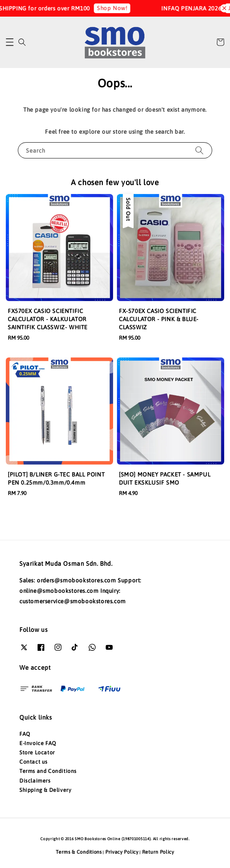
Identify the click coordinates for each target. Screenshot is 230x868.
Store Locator (37, 752)
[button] (10, 42)
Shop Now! (116, 8)
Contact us (33, 762)
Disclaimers (35, 781)
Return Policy (158, 852)
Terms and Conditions (48, 771)
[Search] (199, 150)
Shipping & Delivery (45, 790)
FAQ (25, 734)
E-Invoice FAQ (38, 743)
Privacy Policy (122, 852)
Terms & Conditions (79, 852)
